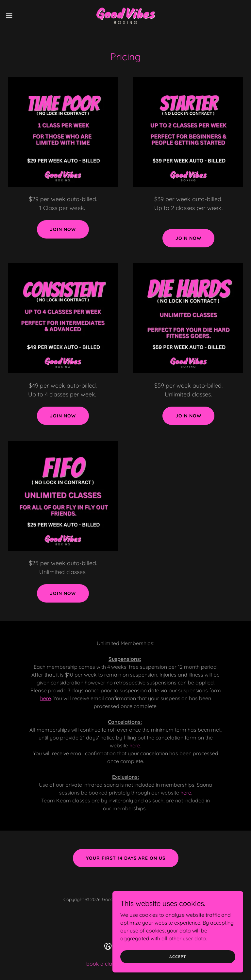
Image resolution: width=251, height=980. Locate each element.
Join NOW (63, 593)
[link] (125, 16)
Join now (63, 229)
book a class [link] (102, 964)
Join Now (188, 238)
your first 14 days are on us (126, 858)
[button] (21, 16)
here (46, 698)
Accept (178, 961)
